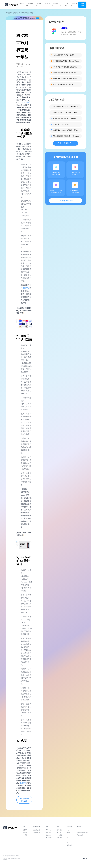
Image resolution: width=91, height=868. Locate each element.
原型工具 (25, 832)
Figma (64, 28)
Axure (69, 840)
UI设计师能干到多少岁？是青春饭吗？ (66, 107)
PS (68, 835)
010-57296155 (81, 830)
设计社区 (21, 5)
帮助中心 (47, 5)
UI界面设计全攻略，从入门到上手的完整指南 (66, 130)
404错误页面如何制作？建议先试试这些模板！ (66, 61)
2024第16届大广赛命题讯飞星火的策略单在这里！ (66, 67)
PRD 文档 (25, 835)
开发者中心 (49, 838)
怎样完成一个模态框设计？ (62, 124)
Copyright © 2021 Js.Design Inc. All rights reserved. (12, 859)
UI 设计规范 (26, 102)
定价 (67, 5)
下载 (61, 5)
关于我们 (74, 5)
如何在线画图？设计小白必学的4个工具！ (66, 79)
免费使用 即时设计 (66, 143)
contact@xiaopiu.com (82, 832)
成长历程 (60, 835)
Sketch (69, 832)
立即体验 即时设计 (24, 800)
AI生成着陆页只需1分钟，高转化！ (65, 55)
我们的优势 (30, 5)
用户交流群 (80, 835)
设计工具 (25, 830)
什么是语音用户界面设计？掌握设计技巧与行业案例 (66, 118)
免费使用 (82, 5)
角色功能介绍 (36, 830)
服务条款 (48, 835)
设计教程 (39, 5)
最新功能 (55, 5)
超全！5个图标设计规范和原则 (63, 85)
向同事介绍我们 (37, 832)
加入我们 (60, 832)
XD (68, 838)
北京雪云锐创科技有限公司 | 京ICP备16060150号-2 (11, 856)
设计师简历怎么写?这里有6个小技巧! (65, 73)
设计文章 (8, 13)
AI (68, 843)
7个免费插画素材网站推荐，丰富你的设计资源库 (66, 136)
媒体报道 (60, 838)
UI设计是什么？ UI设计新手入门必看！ (66, 113)
